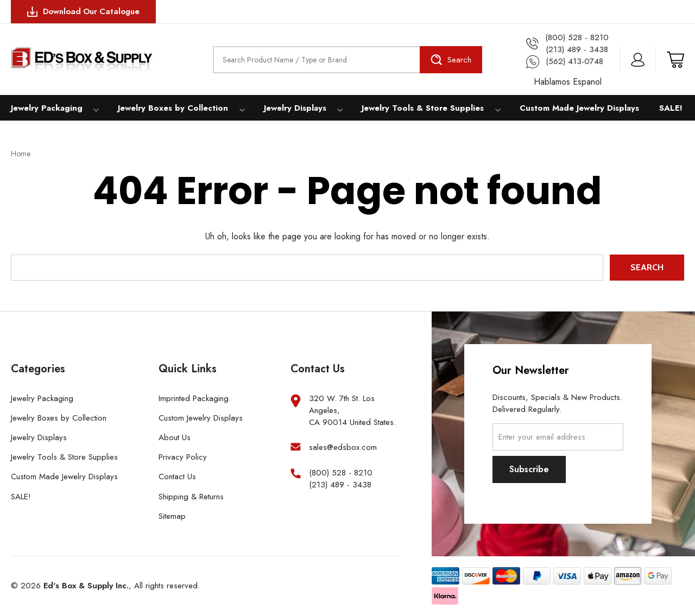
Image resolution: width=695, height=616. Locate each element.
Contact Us (177, 478)
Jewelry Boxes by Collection (170, 108)
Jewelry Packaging (46, 108)
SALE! (673, 108)
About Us (175, 438)
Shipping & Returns (191, 497)
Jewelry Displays (291, 108)
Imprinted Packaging (194, 399)
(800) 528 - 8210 (341, 474)
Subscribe (529, 470)
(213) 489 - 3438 (340, 486)
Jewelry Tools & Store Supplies (418, 108)
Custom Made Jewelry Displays (573, 108)
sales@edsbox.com (343, 448)
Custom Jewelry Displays (201, 418)
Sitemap (172, 517)
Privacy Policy (183, 458)
